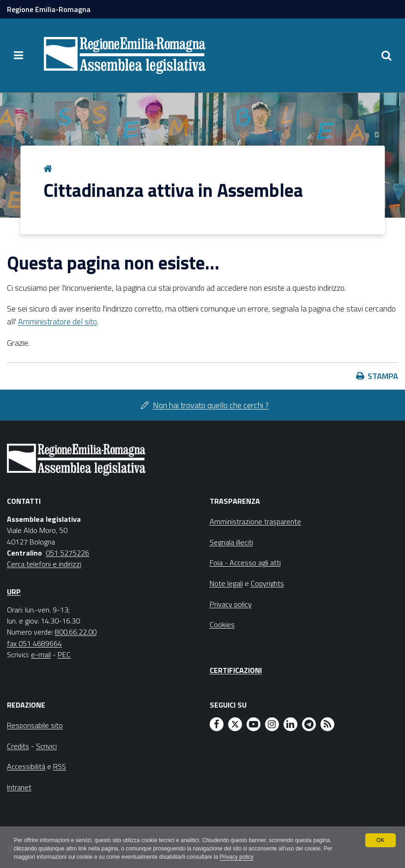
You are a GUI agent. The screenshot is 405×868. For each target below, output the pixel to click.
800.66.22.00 (76, 632)
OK (380, 840)
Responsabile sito (35, 725)
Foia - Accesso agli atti (245, 562)
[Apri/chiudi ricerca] (387, 55)
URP (14, 592)
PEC (64, 654)
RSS (60, 766)
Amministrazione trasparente (255, 521)
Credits (18, 746)
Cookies (222, 624)
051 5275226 (67, 553)
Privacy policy (237, 857)
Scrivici (46, 746)
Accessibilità (26, 766)
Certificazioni (236, 670)
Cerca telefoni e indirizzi (44, 564)
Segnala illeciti (231, 542)
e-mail (41, 654)
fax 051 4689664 (34, 643)
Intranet (19, 787)
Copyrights (267, 583)
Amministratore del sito (57, 321)
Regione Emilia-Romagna (49, 9)
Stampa (383, 376)
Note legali (226, 583)
